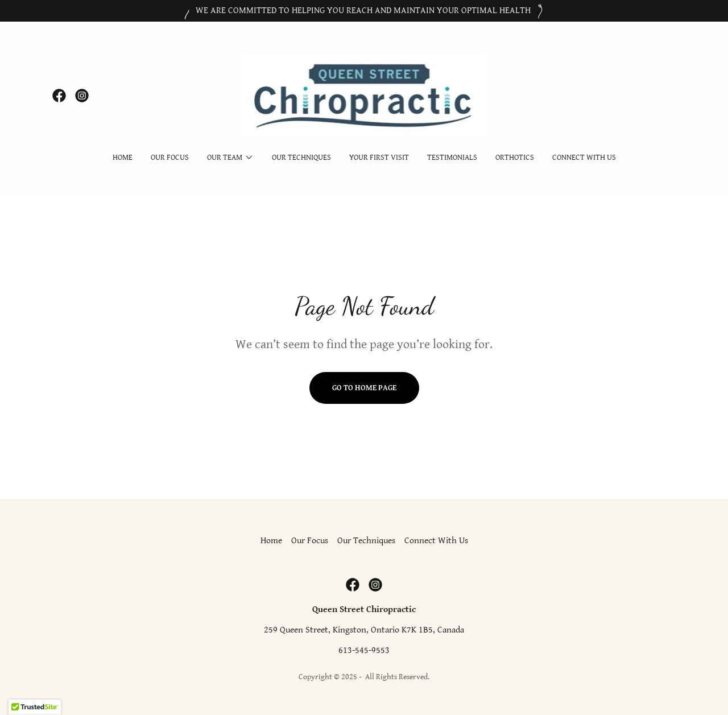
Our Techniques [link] (301, 158)
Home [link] (123, 158)
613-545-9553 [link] (364, 650)
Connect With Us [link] (584, 158)
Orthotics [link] (515, 158)
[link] (59, 96)
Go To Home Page (364, 388)
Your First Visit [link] (379, 158)
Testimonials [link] (452, 158)
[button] (230, 158)
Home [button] (271, 541)
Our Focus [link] (170, 158)
